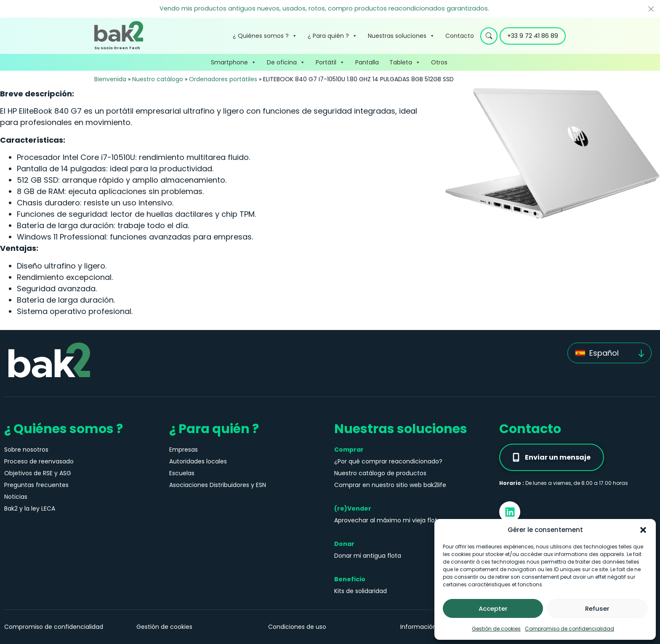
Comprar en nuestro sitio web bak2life (390, 485)
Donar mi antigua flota (368, 556)
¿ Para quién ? (333, 36)
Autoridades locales (198, 461)
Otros (439, 62)
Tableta (405, 62)
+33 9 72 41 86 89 (533, 36)
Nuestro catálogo (158, 79)
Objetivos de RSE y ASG (38, 473)
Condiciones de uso (297, 627)
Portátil (330, 62)
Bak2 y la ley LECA (30, 508)
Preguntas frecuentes (36, 485)
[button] (643, 530)
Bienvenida (110, 79)
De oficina (286, 62)
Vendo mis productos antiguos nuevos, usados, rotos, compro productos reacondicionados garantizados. (324, 8)
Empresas (184, 450)
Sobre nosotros (26, 450)
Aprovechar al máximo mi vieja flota (388, 520)
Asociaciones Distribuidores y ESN (218, 485)
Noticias (16, 497)
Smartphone (234, 62)
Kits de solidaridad (361, 591)
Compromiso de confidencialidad (570, 629)
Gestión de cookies (496, 629)
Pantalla (367, 62)
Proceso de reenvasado (39, 461)
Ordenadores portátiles (223, 79)
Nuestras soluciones (401, 36)
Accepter (493, 608)
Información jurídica (430, 627)
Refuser (597, 608)
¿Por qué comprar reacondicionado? (388, 461)
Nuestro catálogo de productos (380, 473)
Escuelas (182, 473)
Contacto (460, 36)
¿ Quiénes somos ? (265, 36)
